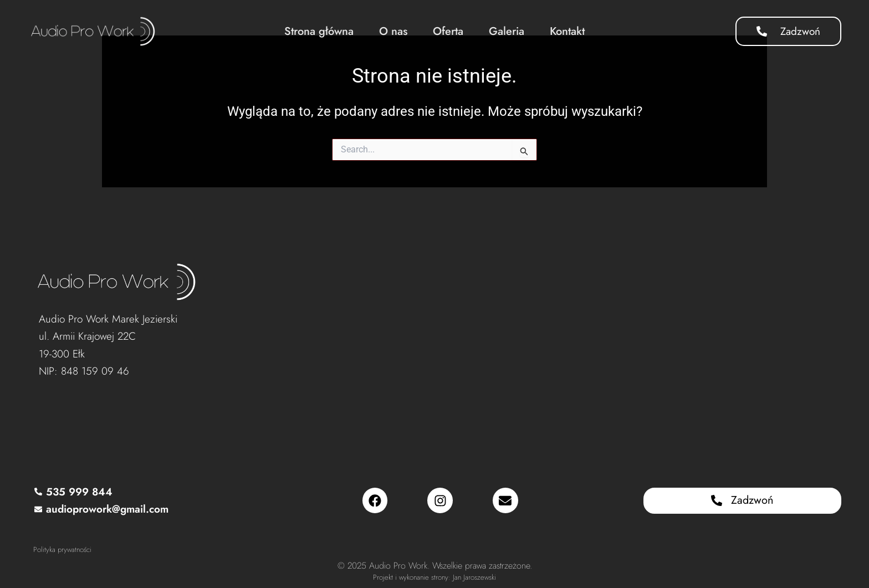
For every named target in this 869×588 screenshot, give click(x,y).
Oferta (448, 31)
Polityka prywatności (62, 549)
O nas (393, 31)
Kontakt (567, 31)
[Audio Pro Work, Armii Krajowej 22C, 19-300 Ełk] (529, 339)
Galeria (507, 31)
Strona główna (319, 31)
